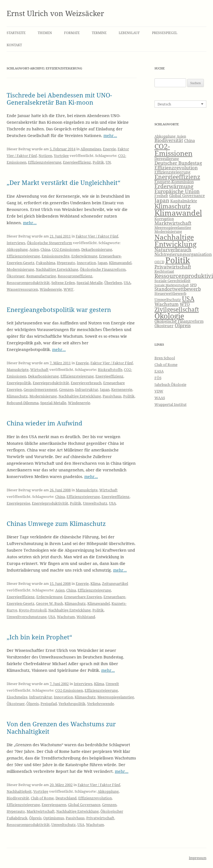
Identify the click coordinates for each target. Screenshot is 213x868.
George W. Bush (50, 603)
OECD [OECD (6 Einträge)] (159, 262)
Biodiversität (18, 798)
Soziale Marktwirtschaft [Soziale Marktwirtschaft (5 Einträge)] (172, 285)
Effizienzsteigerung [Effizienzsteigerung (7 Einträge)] (173, 172)
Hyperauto (66, 263)
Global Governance (84, 805)
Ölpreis (33, 704)
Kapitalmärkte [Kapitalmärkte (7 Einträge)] (184, 201)
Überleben (113, 283)
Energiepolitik (19, 383)
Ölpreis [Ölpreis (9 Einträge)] (183, 325)
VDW (159, 391)
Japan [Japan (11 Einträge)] (162, 200)
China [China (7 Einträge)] (190, 140)
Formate (72, 33)
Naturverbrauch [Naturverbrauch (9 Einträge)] (173, 250)
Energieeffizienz (77, 162)
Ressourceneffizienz (75, 276)
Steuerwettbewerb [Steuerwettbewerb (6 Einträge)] (170, 294)
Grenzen (66, 389)
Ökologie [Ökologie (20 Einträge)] (169, 316)
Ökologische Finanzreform (103, 269)
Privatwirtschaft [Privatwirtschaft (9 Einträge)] (173, 267)
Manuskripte (18, 370)
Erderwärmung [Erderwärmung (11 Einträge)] (174, 186)
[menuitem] (181, 104)
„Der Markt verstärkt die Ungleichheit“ (64, 182)
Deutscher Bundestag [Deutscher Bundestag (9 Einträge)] (178, 163)
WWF (69, 289)
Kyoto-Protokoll (33, 610)
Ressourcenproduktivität (28, 283)
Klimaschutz (17, 396)
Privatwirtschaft (100, 818)
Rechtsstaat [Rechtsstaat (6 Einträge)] (164, 271)
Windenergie (51, 289)
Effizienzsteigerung (45, 162)
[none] (181, 104)
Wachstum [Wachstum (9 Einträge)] (167, 304)
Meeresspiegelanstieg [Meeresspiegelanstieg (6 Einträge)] (173, 228)
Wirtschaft (39, 370)
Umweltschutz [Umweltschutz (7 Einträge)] (168, 300)
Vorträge (61, 156)
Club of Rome (42, 798)
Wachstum (66, 617)
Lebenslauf (129, 33)
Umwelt (112, 684)
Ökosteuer (16, 276)
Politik (98, 162)
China (45, 249)
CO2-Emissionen (66, 249)
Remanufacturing (41, 276)
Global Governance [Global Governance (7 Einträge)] (187, 196)
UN (108, 162)
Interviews (16, 243)
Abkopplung (17, 249)
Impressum (198, 858)
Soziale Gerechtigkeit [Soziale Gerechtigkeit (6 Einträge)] (173, 281)
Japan (102, 263)
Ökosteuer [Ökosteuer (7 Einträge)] (164, 326)
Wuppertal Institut (171, 404)
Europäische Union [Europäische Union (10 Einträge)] (177, 191)
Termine (99, 33)
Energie (109, 149)
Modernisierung (20, 269)
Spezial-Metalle (90, 283)
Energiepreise (18, 503)
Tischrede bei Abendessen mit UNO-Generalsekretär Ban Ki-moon (59, 99)
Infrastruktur (87, 389)
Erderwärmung (84, 256)
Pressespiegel (165, 33)
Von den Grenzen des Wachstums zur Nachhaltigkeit (61, 727)
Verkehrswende (101, 704)
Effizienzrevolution (95, 798)
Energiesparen (54, 805)
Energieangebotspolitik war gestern (59, 309)
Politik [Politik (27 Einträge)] (178, 260)
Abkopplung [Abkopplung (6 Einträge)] (165, 136)
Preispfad (49, 704)
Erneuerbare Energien (83, 597)
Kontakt (14, 45)
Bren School (165, 358)
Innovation (86, 263)
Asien (34, 249)
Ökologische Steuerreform (50, 243)
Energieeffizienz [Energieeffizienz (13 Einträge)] (177, 177)
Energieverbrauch (86, 383)
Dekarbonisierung (97, 249)
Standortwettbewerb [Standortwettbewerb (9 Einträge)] (178, 289)
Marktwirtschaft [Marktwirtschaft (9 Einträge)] (173, 223)
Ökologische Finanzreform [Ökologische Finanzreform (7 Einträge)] (179, 321)
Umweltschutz (95, 503)
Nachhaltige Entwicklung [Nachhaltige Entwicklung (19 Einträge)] (175, 240)
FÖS (158, 378)
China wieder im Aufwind (45, 423)
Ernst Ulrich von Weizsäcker (55, 13)
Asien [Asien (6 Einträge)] (181, 136)
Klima (95, 583)
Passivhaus (112, 396)
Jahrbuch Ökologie (170, 384)
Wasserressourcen (22, 289)
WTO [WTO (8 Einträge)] (185, 304)
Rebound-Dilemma (23, 403)
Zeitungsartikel (115, 583)
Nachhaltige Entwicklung (57, 269)
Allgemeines (91, 149)
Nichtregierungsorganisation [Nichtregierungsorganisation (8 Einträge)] (183, 254)
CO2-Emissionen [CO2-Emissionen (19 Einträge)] (173, 150)
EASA (159, 371)
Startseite (16, 33)
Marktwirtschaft (41, 811)
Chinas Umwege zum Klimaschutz (56, 523)
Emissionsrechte (56, 256)
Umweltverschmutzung (27, 617)
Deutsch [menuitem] (164, 104)
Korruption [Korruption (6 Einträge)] (164, 219)
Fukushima (46, 263)
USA (127, 283)
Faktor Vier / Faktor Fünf (97, 236)
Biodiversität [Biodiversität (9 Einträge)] (169, 140)
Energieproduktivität (51, 383)
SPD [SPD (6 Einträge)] (193, 285)
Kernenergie (122, 389)
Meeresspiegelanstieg (116, 697)
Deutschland (66, 798)
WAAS (160, 398)
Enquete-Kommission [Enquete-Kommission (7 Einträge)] (174, 182)
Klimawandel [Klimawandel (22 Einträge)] (178, 213)
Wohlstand (86, 617)
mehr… (110, 135)
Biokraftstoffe (110, 370)
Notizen (45, 156)
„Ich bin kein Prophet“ (39, 637)
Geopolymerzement (40, 389)
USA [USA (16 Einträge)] (188, 299)
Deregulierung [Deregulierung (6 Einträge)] (167, 159)
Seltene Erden (63, 283)
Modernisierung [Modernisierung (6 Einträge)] (168, 232)
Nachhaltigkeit (19, 791)
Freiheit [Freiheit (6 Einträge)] (161, 196)
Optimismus (54, 818)
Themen (45, 33)
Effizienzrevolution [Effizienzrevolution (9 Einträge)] (176, 168)
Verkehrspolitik (72, 704)
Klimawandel (120, 263)
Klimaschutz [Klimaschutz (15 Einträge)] (173, 206)
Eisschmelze (17, 697)
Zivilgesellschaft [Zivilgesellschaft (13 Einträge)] (177, 309)
